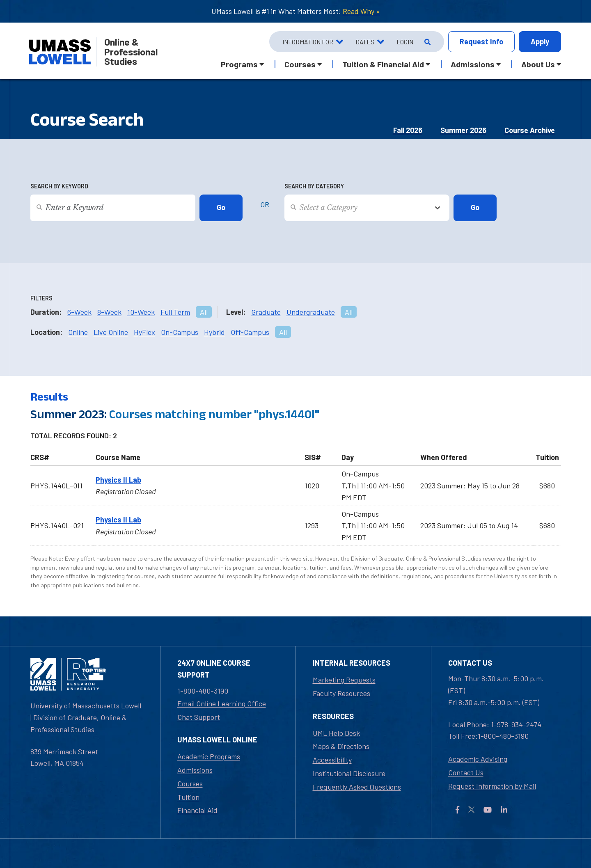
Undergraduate (311, 312)
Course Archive (530, 130)
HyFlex (144, 332)
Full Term (175, 312)
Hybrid (214, 332)
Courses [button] (300, 64)
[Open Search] (427, 42)
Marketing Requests (344, 680)
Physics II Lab (118, 480)
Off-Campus (250, 332)
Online (78, 332)
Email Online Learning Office (222, 703)
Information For (308, 42)
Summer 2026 (463, 130)
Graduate (266, 312)
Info (481, 42)
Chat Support (199, 717)
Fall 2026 (408, 130)
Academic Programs (209, 756)
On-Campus (180, 332)
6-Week (79, 312)
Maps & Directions (341, 746)
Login (405, 42)
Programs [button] (239, 64)
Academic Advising (478, 759)
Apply (540, 41)
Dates (365, 42)
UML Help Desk (336, 733)
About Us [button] (538, 64)
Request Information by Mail (492, 786)
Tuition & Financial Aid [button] (383, 64)
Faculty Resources (341, 693)
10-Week (141, 312)
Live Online (111, 332)
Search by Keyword (59, 186)
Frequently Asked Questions (357, 787)
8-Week (109, 312)
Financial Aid (197, 810)
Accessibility (332, 760)
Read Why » (361, 11)
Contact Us (466, 772)
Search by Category (314, 186)
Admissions (195, 770)
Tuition (188, 797)
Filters (41, 298)
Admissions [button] (473, 64)
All (204, 312)
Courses (190, 783)
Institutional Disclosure (349, 773)
